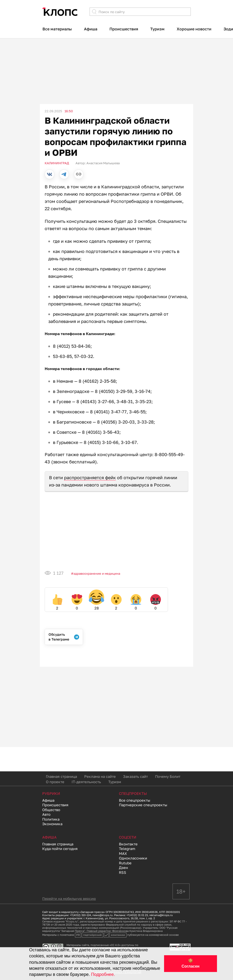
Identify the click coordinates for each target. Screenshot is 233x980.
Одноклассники (133, 858)
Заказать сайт (135, 776)
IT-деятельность (86, 782)
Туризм (157, 29)
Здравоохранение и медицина (97, 573)
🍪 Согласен (191, 963)
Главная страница (61, 776)
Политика (51, 819)
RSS (123, 872)
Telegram (127, 849)
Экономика (52, 824)
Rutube (125, 863)
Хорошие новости (194, 29)
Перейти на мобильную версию (69, 898)
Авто (46, 814)
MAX (123, 853)
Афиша (91, 29)
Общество (51, 810)
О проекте (55, 782)
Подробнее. (103, 974)
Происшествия (124, 29)
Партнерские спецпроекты (143, 805)
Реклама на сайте (100, 776)
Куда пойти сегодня (60, 849)
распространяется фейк (90, 477)
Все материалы (57, 29)
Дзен (123, 867)
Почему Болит (168, 776)
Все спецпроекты (135, 800)
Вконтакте (128, 844)
